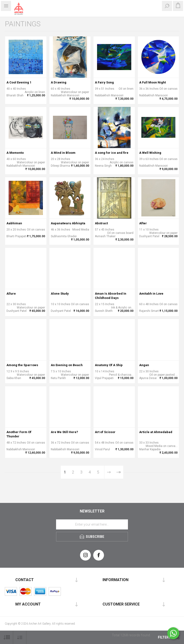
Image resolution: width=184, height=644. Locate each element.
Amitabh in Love (151, 294)
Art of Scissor (105, 432)
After (143, 223)
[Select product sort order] (20, 637)
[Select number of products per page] (7, 637)
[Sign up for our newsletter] (92, 524)
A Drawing (59, 82)
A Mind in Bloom (63, 153)
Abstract (101, 223)
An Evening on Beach (67, 365)
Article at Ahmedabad (156, 432)
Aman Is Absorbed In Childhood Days (111, 296)
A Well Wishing (150, 153)
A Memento (15, 153)
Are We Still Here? (64, 432)
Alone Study (60, 294)
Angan (144, 365)
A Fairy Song (104, 82)
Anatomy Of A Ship (109, 365)
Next (109, 472)
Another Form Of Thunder (19, 434)
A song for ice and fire (112, 153)
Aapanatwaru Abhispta (68, 223)
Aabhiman (14, 223)
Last (118, 472)
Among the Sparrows (22, 365)
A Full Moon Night (152, 82)
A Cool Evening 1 (19, 82)
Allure (11, 294)
